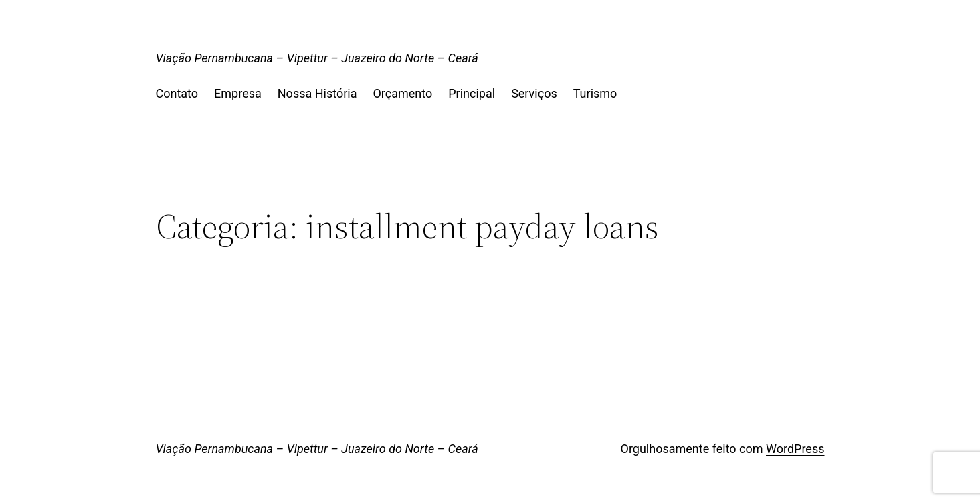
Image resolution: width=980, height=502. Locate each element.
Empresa (238, 93)
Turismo (595, 93)
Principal (472, 93)
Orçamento (402, 93)
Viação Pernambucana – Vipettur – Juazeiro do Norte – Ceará (317, 58)
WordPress (795, 449)
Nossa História (317, 93)
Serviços (534, 93)
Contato (177, 93)
